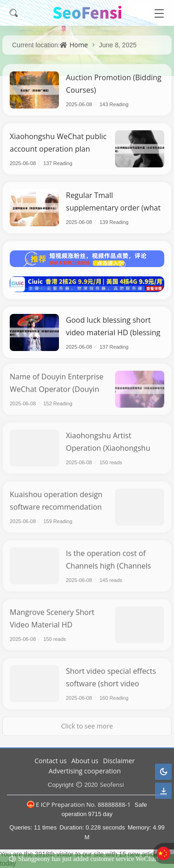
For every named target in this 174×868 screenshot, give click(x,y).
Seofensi (112, 785)
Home (79, 45)
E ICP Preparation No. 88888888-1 (79, 804)
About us (85, 761)
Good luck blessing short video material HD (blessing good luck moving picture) (113, 332)
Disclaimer (119, 761)
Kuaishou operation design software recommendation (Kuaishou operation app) (56, 504)
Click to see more (87, 723)
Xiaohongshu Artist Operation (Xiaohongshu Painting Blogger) (108, 445)
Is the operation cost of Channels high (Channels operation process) (109, 563)
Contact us (51, 761)
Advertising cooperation (85, 771)
